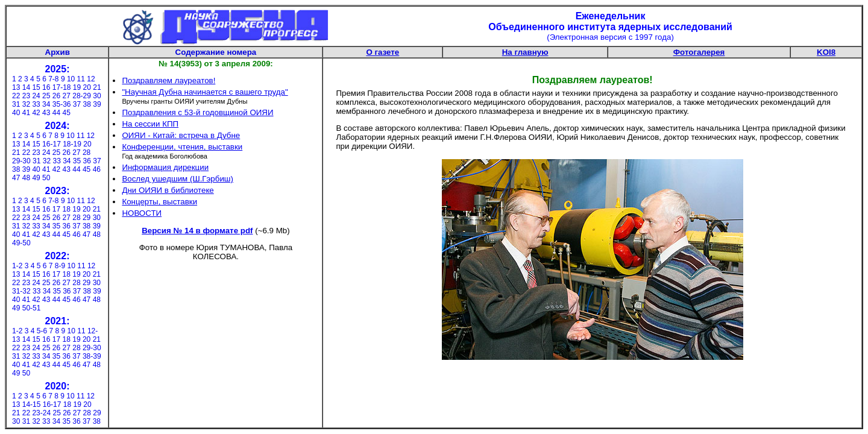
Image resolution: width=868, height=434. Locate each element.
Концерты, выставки (159, 202)
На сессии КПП (150, 124)
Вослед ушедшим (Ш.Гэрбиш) (178, 179)
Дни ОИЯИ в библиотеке (168, 190)
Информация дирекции (165, 167)
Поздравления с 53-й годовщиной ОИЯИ (197, 112)
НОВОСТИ (142, 213)
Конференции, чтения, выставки (182, 147)
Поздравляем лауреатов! (168, 80)
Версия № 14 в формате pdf (197, 231)
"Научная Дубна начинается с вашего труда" (205, 92)
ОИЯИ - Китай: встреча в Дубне (181, 135)
